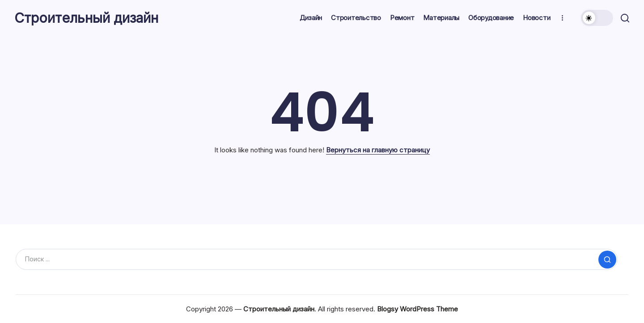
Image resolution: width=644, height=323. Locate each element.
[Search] (317, 259)
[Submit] (607, 260)
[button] (596, 18)
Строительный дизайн (88, 18)
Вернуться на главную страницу (378, 150)
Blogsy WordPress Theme (417, 309)
